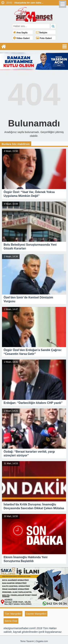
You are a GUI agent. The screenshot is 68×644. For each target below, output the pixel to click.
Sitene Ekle (11, 621)
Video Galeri (21, 38)
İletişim (42, 33)
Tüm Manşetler (13, 614)
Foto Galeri (44, 38)
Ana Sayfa (20, 33)
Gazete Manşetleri (36, 614)
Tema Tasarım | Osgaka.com (34, 641)
